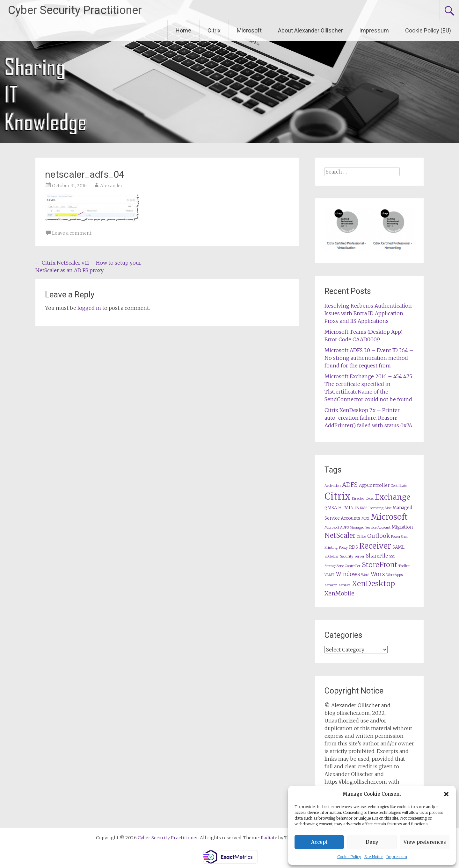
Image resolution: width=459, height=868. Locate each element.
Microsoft (249, 30)
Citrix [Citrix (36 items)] (338, 496)
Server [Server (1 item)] (360, 556)
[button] (446, 794)
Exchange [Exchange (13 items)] (393, 497)
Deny (372, 842)
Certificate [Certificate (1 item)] (399, 486)
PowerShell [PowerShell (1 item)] (400, 537)
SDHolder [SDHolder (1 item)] (332, 556)
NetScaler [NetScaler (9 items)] (340, 535)
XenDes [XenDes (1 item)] (344, 585)
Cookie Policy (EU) (428, 30)
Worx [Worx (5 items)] (378, 574)
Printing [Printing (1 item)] (331, 548)
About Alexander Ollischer (310, 30)
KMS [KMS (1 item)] (364, 508)
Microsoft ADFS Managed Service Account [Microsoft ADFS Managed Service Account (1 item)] (357, 527)
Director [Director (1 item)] (358, 498)
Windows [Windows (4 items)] (348, 574)
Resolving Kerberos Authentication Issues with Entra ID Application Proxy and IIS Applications (368, 313)
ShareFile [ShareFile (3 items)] (377, 556)
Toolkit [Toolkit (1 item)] (404, 566)
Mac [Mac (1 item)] (388, 508)
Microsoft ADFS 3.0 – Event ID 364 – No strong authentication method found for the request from (369, 358)
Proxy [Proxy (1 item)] (343, 548)
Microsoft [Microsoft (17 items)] (389, 517)
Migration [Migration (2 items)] (402, 527)
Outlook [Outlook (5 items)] (379, 536)
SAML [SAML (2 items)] (398, 547)
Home (183, 30)
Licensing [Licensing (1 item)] (376, 508)
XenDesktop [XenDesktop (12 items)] (373, 584)
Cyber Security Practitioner (75, 10)
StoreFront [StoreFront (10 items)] (379, 565)
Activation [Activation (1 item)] (333, 486)
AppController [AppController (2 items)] (374, 485)
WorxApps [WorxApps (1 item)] (394, 575)
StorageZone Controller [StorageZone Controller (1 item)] (342, 566)
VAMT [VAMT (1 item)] (330, 575)
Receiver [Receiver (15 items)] (375, 546)
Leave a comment (72, 233)
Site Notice (374, 857)
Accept (319, 842)
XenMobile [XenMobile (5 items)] (339, 594)
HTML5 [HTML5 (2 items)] (346, 508)
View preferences (425, 842)
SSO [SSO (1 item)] (392, 556)
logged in (89, 308)
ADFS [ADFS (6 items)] (350, 485)
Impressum (397, 857)
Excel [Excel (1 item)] (370, 498)
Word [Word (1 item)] (365, 575)
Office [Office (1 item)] (361, 537)
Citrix (214, 30)
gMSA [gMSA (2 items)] (331, 508)
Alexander (111, 186)
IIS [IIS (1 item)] (357, 508)
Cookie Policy (349, 857)
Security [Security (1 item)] (347, 556)
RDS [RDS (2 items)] (353, 547)
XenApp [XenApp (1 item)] (331, 585)
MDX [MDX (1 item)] (365, 519)
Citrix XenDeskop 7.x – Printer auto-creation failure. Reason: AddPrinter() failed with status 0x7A (368, 418)
